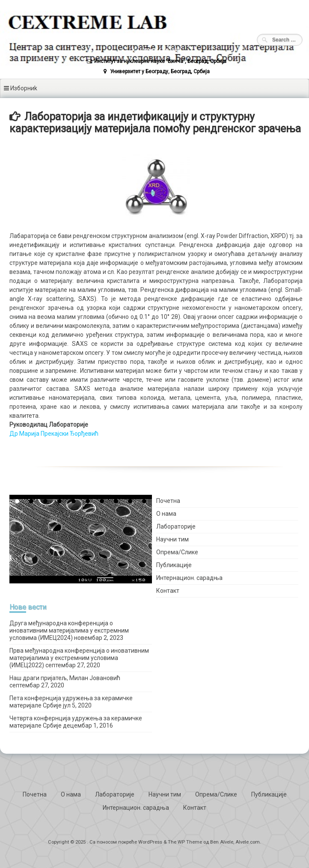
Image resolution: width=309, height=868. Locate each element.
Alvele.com (248, 842)
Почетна (168, 501)
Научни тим (172, 539)
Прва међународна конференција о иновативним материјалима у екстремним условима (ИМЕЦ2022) (79, 658)
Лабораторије (176, 526)
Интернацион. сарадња (189, 578)
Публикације (174, 565)
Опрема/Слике (177, 552)
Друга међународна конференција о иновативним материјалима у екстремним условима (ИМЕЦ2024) (69, 630)
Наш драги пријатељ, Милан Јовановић (65, 678)
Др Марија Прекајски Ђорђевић (54, 434)
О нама (166, 514)
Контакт (168, 591)
